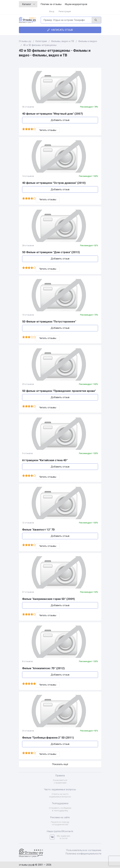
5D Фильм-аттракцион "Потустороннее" (49, 321)
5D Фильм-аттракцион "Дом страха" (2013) (51, 252)
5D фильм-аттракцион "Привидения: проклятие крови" (59, 391)
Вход (52, 11)
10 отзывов (28, 315)
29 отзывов (28, 384)
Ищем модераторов (76, 4)
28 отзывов (28, 245)
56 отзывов (28, 107)
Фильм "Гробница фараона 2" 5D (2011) (48, 738)
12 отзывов (28, 523)
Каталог (29, 4)
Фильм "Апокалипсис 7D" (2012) (43, 668)
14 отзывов (28, 176)
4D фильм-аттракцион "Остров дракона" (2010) (54, 183)
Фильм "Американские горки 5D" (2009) (48, 599)
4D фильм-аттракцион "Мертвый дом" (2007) (52, 114)
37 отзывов (28, 592)
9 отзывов (27, 453)
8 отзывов (27, 661)
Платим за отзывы (51, 4)
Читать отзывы (48, 130)
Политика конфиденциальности (83, 854)
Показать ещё (60, 764)
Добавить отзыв (60, 120)
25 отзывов (28, 731)
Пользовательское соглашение (84, 850)
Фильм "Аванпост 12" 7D (38, 530)
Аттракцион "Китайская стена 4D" (45, 460)
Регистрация (65, 11)
